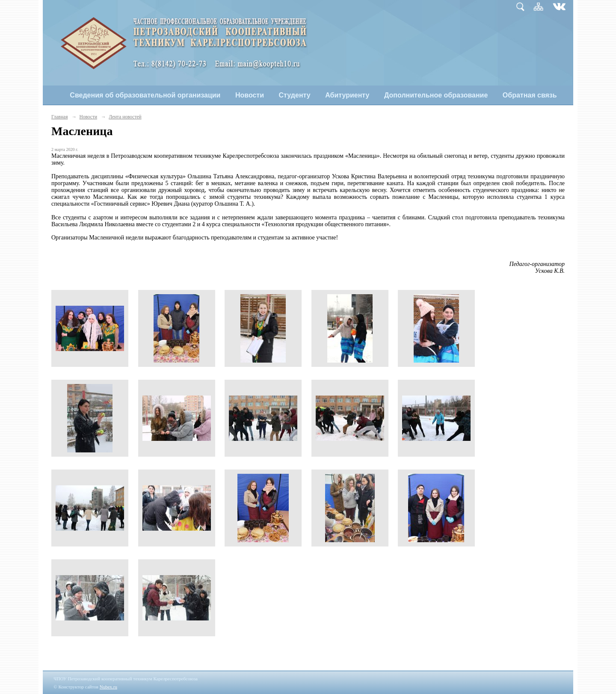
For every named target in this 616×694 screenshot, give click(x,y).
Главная (59, 117)
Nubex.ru (108, 687)
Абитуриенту (347, 95)
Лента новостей (125, 117)
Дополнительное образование (436, 95)
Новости (250, 95)
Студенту (295, 95)
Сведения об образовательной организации (145, 95)
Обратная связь (530, 95)
